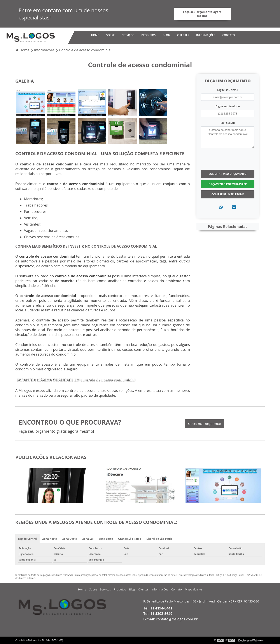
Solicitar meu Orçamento (228, 174)
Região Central (27, 539)
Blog (166, 35)
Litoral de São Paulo (159, 539)
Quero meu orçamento (205, 424)
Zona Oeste (70, 539)
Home (95, 35)
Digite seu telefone (228, 106)
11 (161, 608)
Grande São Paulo (130, 539)
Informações (206, 35)
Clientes (183, 35)
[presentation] (227, 158)
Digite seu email (228, 90)
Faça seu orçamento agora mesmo (202, 14)
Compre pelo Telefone (228, 194)
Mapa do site (193, 589)
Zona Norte (50, 539)
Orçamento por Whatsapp (228, 184)
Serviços (128, 35)
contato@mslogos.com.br (177, 619)
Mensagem (228, 123)
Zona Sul (88, 539)
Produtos (148, 35)
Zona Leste (106, 539)
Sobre (110, 35)
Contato (228, 35)
